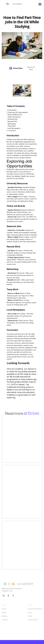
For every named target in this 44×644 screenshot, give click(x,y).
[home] (12, 4)
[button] (40, 4)
